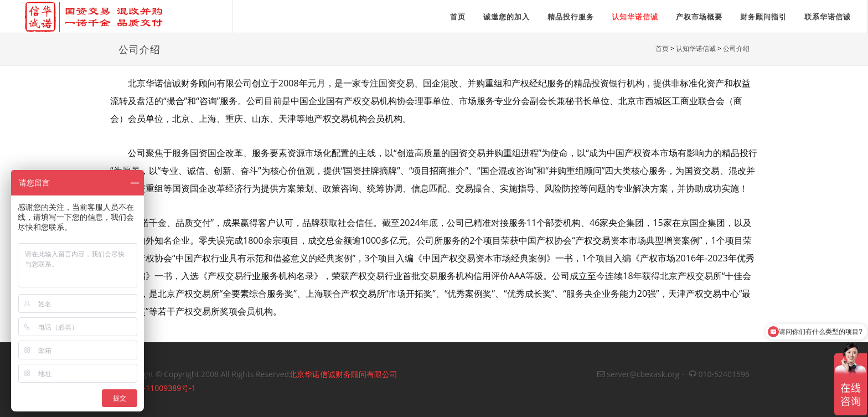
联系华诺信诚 (828, 17)
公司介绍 (736, 48)
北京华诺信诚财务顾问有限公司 (343, 374)
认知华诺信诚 (635, 17)
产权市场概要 (699, 17)
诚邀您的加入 (507, 17)
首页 (662, 48)
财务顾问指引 (763, 17)
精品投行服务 (571, 17)
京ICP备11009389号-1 (157, 388)
